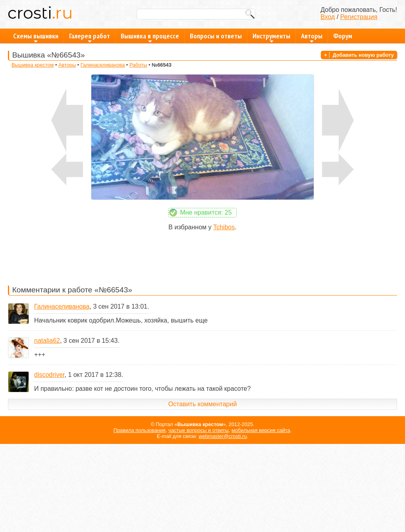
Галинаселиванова (103, 65)
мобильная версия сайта (261, 430)
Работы (138, 65)
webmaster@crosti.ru (223, 436)
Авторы (312, 37)
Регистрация (359, 17)
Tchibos (224, 227)
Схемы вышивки (36, 37)
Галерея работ (90, 37)
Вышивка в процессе (150, 37)
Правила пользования (140, 430)
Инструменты (271, 37)
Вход (328, 17)
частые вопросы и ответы (199, 430)
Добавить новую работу (363, 55)
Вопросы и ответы (216, 36)
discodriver (49, 375)
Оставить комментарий (203, 404)
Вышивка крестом (33, 65)
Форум (343, 36)
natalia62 (47, 341)
